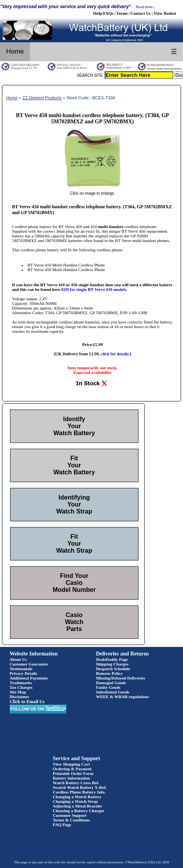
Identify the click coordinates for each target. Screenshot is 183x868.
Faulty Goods (108, 687)
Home (15, 51)
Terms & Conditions (71, 820)
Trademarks (21, 683)
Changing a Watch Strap (75, 801)
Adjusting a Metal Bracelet (77, 806)
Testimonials (21, 669)
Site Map (18, 692)
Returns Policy (109, 673)
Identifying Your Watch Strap (74, 504)
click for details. (115, 354)
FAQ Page (62, 825)
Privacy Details (23, 673)
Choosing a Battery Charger (79, 811)
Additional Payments (29, 678)
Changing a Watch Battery (77, 797)
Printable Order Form (73, 773)
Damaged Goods (111, 683)
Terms (122, 13)
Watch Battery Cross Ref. (76, 783)
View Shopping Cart (71, 764)
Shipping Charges (112, 664)
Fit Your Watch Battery (74, 465)
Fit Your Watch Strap (74, 544)
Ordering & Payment (72, 769)
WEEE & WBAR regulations (122, 697)
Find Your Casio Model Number (74, 583)
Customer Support (70, 815)
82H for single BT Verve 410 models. (94, 289)
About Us (18, 659)
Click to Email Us (27, 702)
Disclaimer (20, 697)
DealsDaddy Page (112, 659)
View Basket (165, 13)
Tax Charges (21, 687)
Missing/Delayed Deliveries (120, 678)
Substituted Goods (113, 692)
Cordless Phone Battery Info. (79, 792)
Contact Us (141, 13)
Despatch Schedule (113, 669)
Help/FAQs (103, 13)
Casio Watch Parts (74, 622)
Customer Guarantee (29, 664)
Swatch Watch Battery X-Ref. (80, 787)
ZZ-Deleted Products (42, 98)
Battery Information (71, 778)
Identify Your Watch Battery (74, 426)
